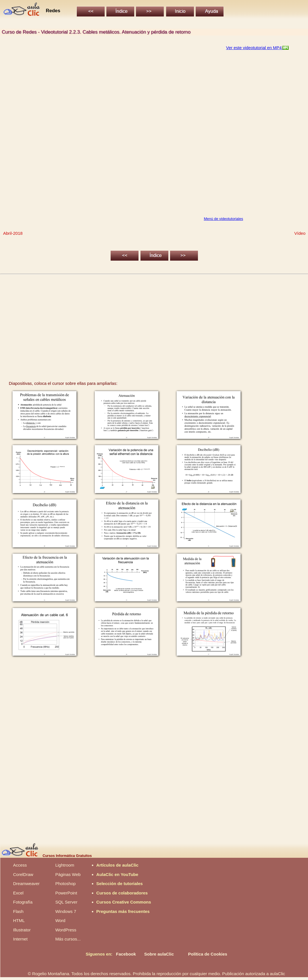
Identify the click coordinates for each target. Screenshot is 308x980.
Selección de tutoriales (120, 884)
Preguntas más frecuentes (123, 911)
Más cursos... (68, 939)
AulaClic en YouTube (117, 874)
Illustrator (22, 930)
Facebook (126, 954)
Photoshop (65, 884)
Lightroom (65, 865)
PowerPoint (66, 893)
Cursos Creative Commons (124, 902)
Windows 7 (66, 911)
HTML (19, 920)
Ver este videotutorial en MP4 (255, 48)
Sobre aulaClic (159, 954)
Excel (18, 893)
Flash (18, 911)
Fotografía (23, 902)
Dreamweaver (26, 884)
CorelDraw (23, 874)
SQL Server (66, 902)
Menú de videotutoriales (224, 219)
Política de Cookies (208, 954)
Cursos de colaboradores (122, 893)
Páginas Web (68, 874)
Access (20, 865)
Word (60, 920)
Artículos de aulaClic (117, 865)
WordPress (66, 930)
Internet (20, 939)
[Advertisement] (154, 321)
